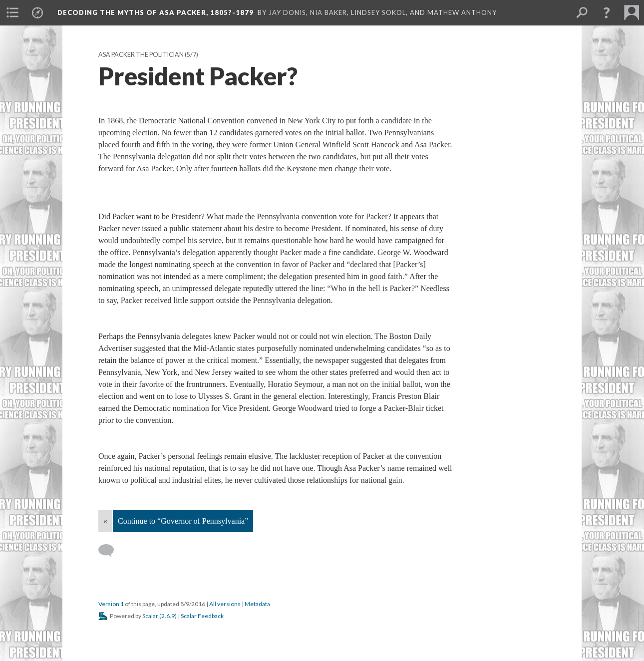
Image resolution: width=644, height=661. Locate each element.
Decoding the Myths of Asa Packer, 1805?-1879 (156, 12)
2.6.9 (168, 616)
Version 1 (111, 604)
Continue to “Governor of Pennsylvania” (183, 521)
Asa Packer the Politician (141, 55)
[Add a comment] (111, 551)
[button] (607, 12)
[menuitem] (12, 12)
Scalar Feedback (202, 616)
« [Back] (105, 521)
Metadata (257, 604)
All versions (225, 604)
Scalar (150, 616)
